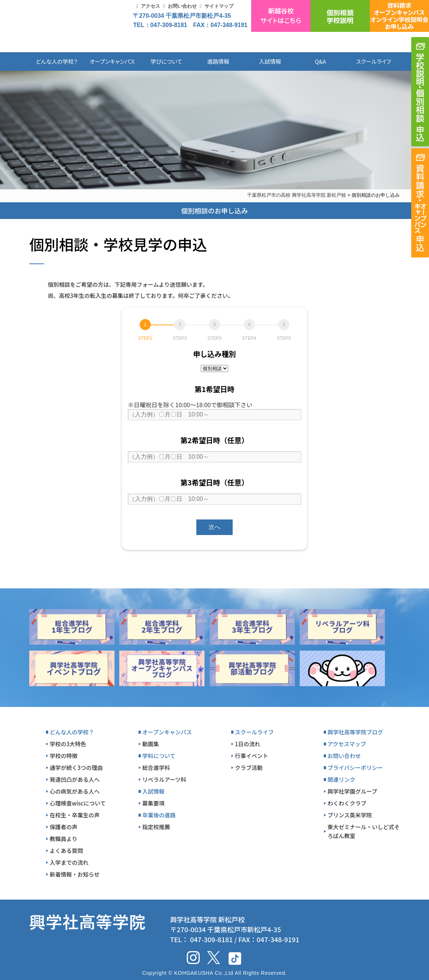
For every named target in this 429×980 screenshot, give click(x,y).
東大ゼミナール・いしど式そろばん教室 (364, 831)
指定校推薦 (156, 827)
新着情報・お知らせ (75, 874)
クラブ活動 (249, 768)
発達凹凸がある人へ (75, 779)
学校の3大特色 (68, 744)
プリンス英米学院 (350, 815)
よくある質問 (66, 851)
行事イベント (252, 756)
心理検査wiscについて (78, 803)
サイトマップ (219, 6)
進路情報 (218, 61)
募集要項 (153, 803)
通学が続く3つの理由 (76, 768)
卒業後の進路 (159, 815)
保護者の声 (64, 827)
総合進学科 (156, 768)
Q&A (320, 61)
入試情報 (270, 61)
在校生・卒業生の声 (75, 815)
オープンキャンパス (112, 61)
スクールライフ (368, 61)
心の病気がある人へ (75, 791)
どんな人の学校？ (57, 61)
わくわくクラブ (347, 803)
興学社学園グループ (352, 791)
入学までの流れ (69, 862)
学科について (159, 756)
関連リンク (341, 779)
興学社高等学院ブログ (355, 732)
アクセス (150, 6)
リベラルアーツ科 (164, 779)
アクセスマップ (347, 744)
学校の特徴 (64, 756)
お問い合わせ (182, 6)
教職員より (64, 839)
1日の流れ (248, 744)
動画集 (151, 744)
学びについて (166, 61)
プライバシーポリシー (355, 768)
